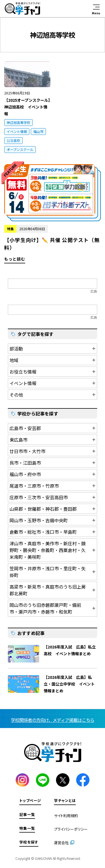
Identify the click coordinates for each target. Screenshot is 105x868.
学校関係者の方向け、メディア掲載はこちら (53, 720)
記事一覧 (27, 814)
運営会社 (61, 843)
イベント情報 (17, 131)
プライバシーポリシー (71, 829)
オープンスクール (20, 149)
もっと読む (53, 214)
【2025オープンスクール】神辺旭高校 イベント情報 (27, 107)
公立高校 (13, 140)
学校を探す (29, 842)
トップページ (30, 800)
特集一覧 (27, 828)
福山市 (38, 131)
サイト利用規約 (66, 816)
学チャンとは (65, 800)
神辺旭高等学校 (18, 122)
